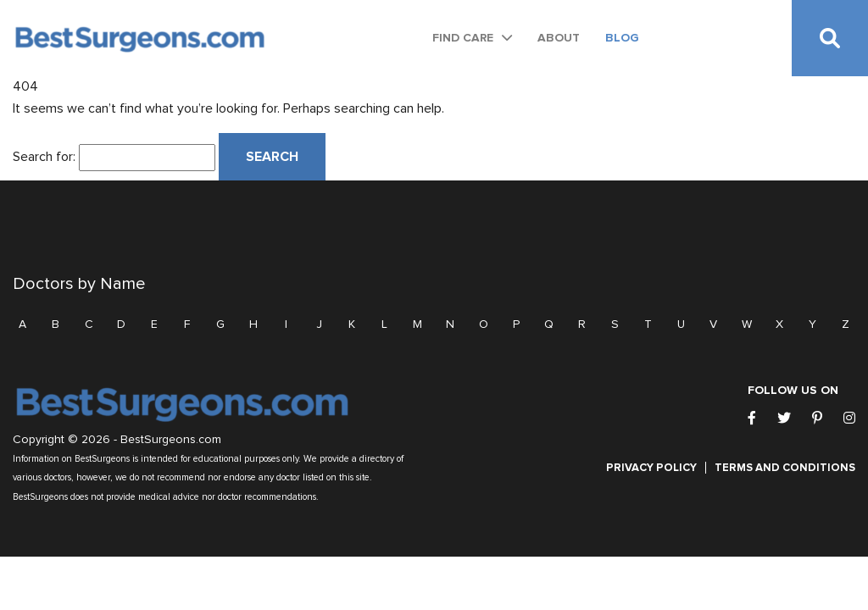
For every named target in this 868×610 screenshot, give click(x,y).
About (559, 38)
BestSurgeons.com (171, 440)
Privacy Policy (651, 468)
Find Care (463, 38)
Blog (622, 38)
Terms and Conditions (785, 468)
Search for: (44, 157)
